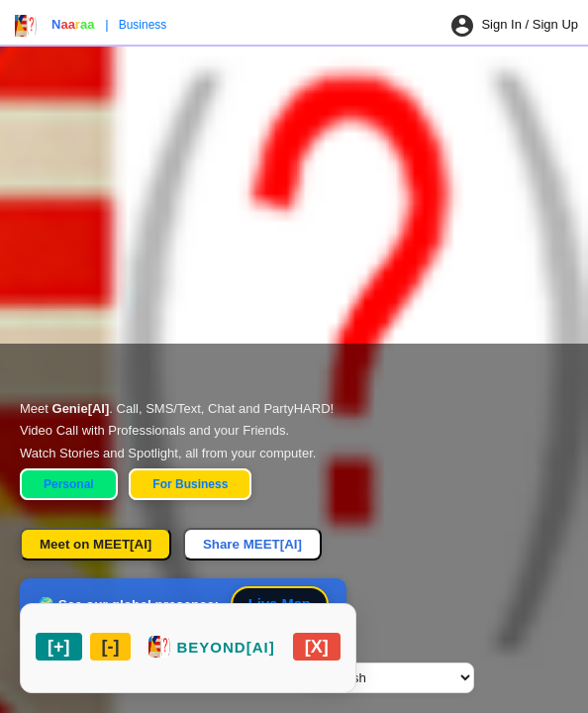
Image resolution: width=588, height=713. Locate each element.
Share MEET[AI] (252, 544)
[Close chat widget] (317, 647)
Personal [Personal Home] (69, 484)
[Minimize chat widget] (111, 647)
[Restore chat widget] (211, 647)
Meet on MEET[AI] (96, 544)
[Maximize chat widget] (59, 647)
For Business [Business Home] (190, 484)
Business (143, 25)
